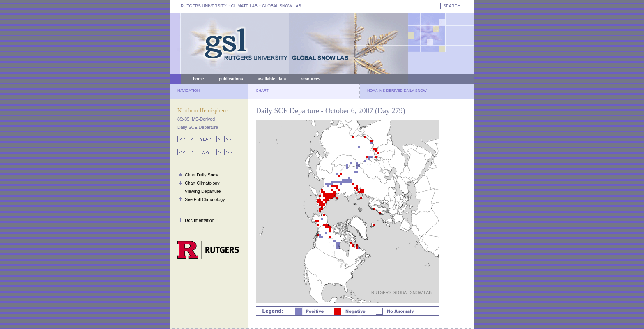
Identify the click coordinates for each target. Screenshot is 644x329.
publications (231, 79)
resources (310, 79)
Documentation (200, 220)
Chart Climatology (202, 183)
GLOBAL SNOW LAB (282, 6)
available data (272, 79)
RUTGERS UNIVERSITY (204, 6)
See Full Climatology (205, 199)
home (199, 79)
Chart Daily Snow (202, 175)
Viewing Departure (203, 191)
